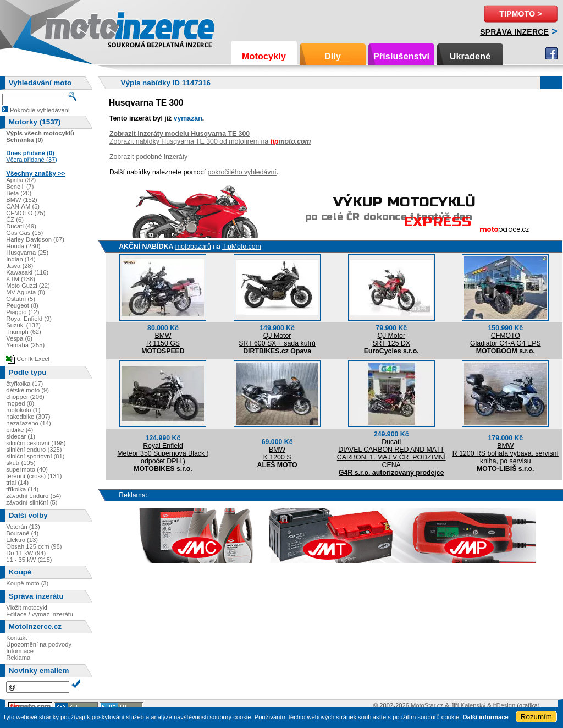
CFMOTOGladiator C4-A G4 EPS (506, 340)
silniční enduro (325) (34, 450)
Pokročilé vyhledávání (40, 110)
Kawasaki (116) (27, 272)
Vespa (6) (19, 338)
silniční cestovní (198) (36, 443)
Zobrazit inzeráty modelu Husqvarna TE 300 (180, 134)
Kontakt (16, 638)
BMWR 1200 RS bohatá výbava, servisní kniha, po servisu (506, 453)
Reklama (18, 658)
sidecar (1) (21, 436)
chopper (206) (25, 397)
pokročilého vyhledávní (242, 172)
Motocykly (264, 56)
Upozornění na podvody (39, 644)
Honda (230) (23, 246)
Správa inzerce (514, 32)
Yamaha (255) (25, 345)
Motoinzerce (68, 27)
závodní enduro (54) (34, 496)
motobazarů (193, 247)
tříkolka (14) (22, 489)
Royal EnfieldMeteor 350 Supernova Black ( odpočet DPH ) (163, 453)
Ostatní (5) (21, 299)
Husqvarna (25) (27, 253)
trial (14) (17, 483)
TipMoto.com (242, 247)
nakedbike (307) (28, 417)
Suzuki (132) (23, 325)
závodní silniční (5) (32, 502)
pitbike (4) (20, 430)
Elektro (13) (22, 540)
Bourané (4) (22, 533)
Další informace (485, 717)
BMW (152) (22, 200)
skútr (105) (21, 463)
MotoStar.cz (427, 705)
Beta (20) (19, 193)
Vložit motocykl (27, 607)
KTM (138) (21, 279)
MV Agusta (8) (26, 292)
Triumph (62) (24, 332)
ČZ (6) (15, 220)
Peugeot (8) (22, 305)
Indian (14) (21, 259)
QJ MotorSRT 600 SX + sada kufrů (277, 340)
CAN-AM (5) (23, 206)
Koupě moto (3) (27, 583)
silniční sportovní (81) (35, 456)
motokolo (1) (23, 410)
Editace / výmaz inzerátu (40, 614)
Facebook (551, 53)
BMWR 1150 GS (163, 340)
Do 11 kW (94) (26, 553)
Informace (20, 651)
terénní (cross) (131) (34, 476)
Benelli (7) (20, 187)
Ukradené (470, 56)
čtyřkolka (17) (24, 384)
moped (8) (20, 403)
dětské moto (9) (27, 390)
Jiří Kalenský (468, 705)
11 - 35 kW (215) (29, 560)
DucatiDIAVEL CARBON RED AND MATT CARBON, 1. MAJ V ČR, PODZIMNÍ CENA (391, 453)
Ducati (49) (21, 226)
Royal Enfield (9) (29, 319)
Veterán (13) (23, 527)
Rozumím (536, 717)
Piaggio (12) (23, 312)
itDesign (504, 705)
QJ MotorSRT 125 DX (391, 340)
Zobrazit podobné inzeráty (148, 157)
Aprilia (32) (21, 180)
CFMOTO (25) (26, 213)
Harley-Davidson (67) (35, 239)
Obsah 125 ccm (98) (34, 546)
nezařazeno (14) (28, 423)
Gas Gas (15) (24, 233)
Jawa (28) (20, 266)
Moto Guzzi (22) (28, 286)
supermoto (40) (27, 469)
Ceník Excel (33, 359)
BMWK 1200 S (277, 453)
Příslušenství (401, 56)
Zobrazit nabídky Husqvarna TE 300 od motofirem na (210, 141)
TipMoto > (520, 14)
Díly (333, 56)
